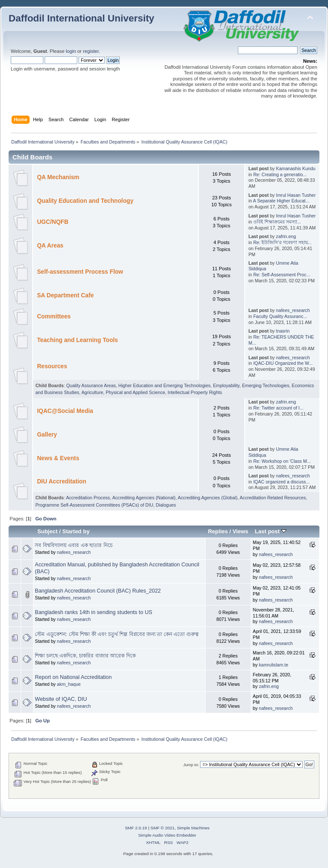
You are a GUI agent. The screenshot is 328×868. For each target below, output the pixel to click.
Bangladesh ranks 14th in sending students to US (93, 612)
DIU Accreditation (62, 481)
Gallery (47, 435)
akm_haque (69, 684)
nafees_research (293, 310)
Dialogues (166, 505)
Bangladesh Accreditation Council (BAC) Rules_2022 (98, 591)
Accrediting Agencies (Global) (208, 498)
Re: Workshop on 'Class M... (282, 461)
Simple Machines (193, 828)
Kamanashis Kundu (296, 168)
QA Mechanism (58, 177)
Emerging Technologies (266, 385)
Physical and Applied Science (135, 392)
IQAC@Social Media (65, 411)
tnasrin (283, 331)
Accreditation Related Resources (273, 498)
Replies (218, 531)
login (71, 51)
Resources (52, 366)
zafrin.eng (286, 236)
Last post (270, 531)
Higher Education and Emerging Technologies (165, 385)
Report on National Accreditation (73, 677)
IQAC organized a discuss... (281, 482)
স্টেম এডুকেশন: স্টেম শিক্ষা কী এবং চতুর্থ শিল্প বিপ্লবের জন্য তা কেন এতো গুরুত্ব (117, 634)
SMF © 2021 (163, 828)
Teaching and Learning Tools (77, 340)
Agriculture (93, 392)
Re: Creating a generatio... (280, 174)
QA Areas (50, 246)
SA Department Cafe (65, 295)
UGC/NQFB (53, 222)
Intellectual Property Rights (195, 392)
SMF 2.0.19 (136, 828)
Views (241, 531)
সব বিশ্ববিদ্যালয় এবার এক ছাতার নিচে (73, 545)
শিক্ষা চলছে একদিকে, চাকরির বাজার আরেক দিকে (85, 656)
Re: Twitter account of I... (278, 408)
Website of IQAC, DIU (61, 699)
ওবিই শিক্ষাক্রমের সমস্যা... (277, 222)
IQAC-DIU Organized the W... (283, 363)
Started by (76, 531)
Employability (226, 385)
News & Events (58, 458)
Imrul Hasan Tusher (296, 195)
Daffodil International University (81, 18)
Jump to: (191, 765)
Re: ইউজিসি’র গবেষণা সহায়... (282, 242)
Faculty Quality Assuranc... (280, 316)
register (91, 51)
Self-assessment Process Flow (80, 272)
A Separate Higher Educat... (281, 201)
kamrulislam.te (273, 665)
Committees (54, 316)
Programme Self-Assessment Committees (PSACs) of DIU (94, 505)
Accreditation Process (88, 498)
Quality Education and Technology (85, 201)
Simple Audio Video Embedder (167, 835)
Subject (47, 531)
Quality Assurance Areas (91, 385)
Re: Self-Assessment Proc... (282, 275)
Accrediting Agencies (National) (144, 498)
